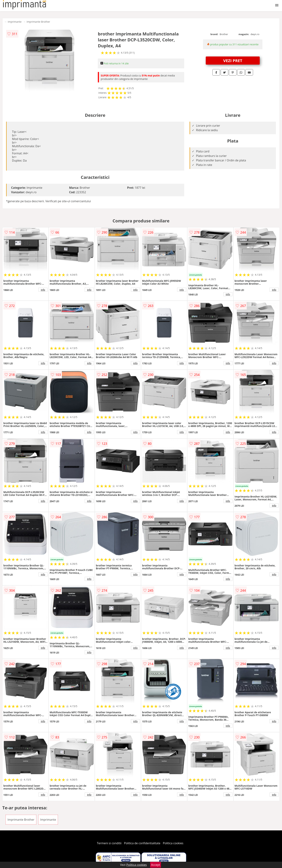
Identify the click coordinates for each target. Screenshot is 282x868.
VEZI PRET (233, 60)
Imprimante (15, 22)
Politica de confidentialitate (142, 843)
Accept (156, 865)
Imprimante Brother (38, 22)
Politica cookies (173, 843)
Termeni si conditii (109, 843)
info (43, 290)
